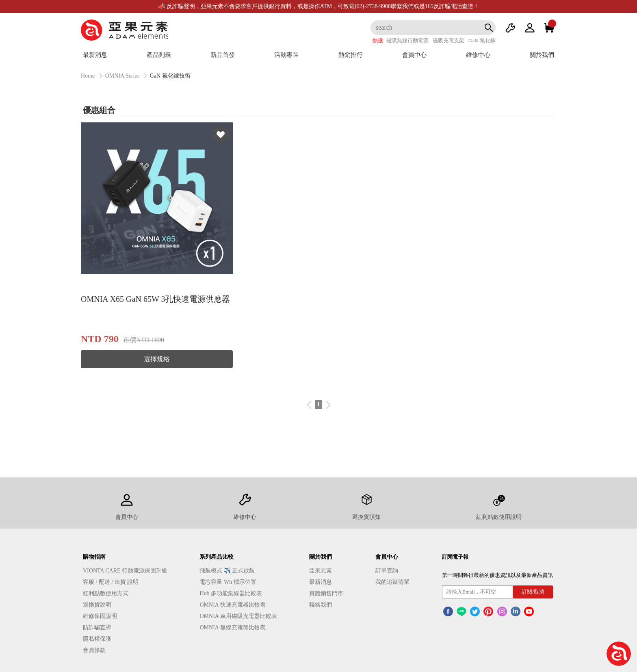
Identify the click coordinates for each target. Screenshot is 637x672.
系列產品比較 (217, 557)
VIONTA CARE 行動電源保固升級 (125, 571)
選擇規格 (157, 359)
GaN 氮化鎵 (482, 40)
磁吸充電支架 (448, 40)
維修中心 (478, 55)
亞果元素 (321, 571)
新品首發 (223, 55)
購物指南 (94, 557)
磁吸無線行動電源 (407, 40)
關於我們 (542, 55)
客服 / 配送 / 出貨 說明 (111, 582)
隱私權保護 (97, 639)
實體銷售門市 (326, 593)
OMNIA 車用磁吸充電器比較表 (238, 616)
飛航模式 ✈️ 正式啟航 (227, 571)
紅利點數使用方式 (106, 593)
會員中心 (414, 55)
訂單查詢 (387, 571)
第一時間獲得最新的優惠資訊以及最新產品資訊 (497, 575)
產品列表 (159, 55)
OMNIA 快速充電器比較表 (232, 605)
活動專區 (286, 55)
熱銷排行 (351, 55)
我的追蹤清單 (392, 582)
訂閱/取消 (533, 592)
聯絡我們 (321, 605)
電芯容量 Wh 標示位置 (228, 582)
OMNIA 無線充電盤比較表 (232, 628)
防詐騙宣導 (97, 628)
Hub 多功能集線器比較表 (231, 593)
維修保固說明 (100, 616)
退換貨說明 (97, 605)
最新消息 (95, 55)
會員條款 (94, 650)
